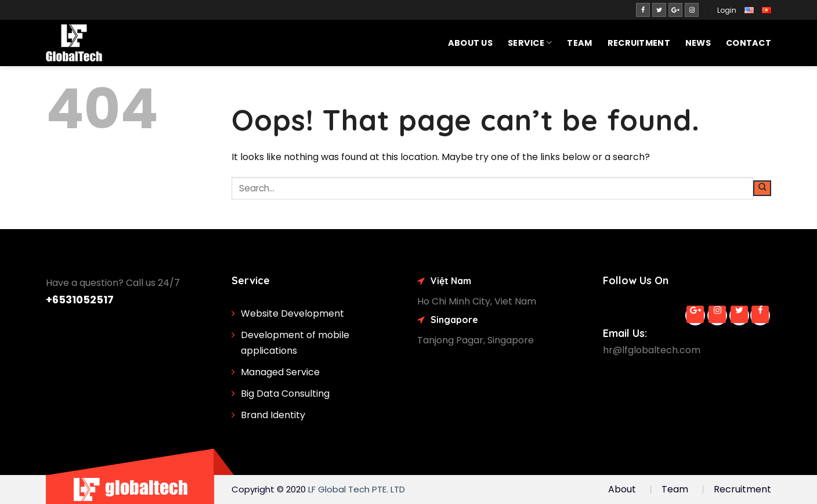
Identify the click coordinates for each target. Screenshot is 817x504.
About (622, 489)
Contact (749, 43)
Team (579, 43)
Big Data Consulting (285, 394)
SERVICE (530, 43)
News (698, 43)
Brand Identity (273, 415)
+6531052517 (80, 300)
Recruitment (639, 43)
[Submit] (762, 188)
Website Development (292, 313)
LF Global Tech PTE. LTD (357, 489)
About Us (470, 43)
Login (727, 10)
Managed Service (280, 372)
